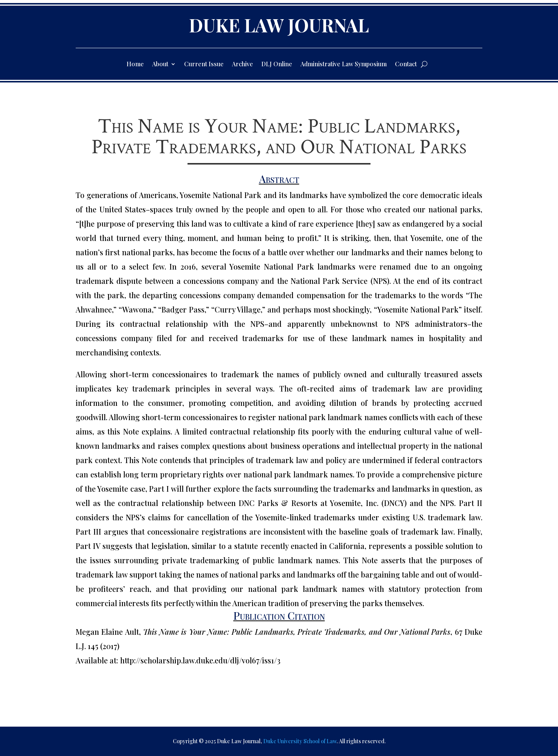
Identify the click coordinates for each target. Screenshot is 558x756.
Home (135, 65)
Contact (406, 65)
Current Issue (204, 65)
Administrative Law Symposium (344, 65)
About (160, 65)
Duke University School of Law (300, 741)
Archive (242, 65)
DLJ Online (277, 65)
